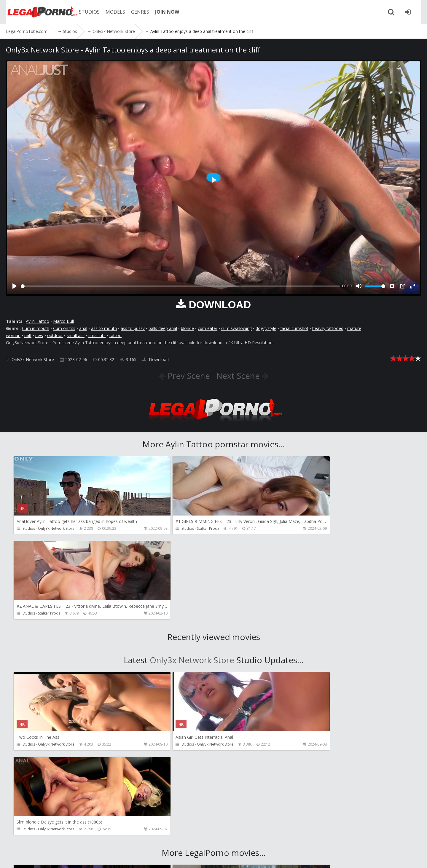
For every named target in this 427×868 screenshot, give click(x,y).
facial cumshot (294, 328)
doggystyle (266, 328)
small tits (97, 335)
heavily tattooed (328, 328)
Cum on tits (64, 328)
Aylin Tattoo (38, 321)
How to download (139, 840)
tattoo (115, 335)
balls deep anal (163, 328)
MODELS (114, 12)
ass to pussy (133, 328)
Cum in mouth (36, 328)
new (39, 335)
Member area (47, 840)
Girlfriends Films (52, 768)
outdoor (55, 335)
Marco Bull (63, 321)
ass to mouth (104, 328)
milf (28, 335)
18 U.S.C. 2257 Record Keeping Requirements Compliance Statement (205, 857)
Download (156, 359)
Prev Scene (187, 376)
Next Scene (239, 376)
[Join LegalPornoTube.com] (414, 12)
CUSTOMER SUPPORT (90, 840)
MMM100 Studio (318, 768)
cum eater (208, 328)
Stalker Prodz (183, 528)
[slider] (180, 286)
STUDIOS (87, 12)
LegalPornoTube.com (39, 12)
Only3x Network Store (33, 359)
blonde (187, 328)
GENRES (138, 12)
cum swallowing (236, 328)
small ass (76, 335)
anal (83, 328)
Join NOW (16, 840)
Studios (29, 528)
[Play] (15, 286)
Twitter (176, 840)
